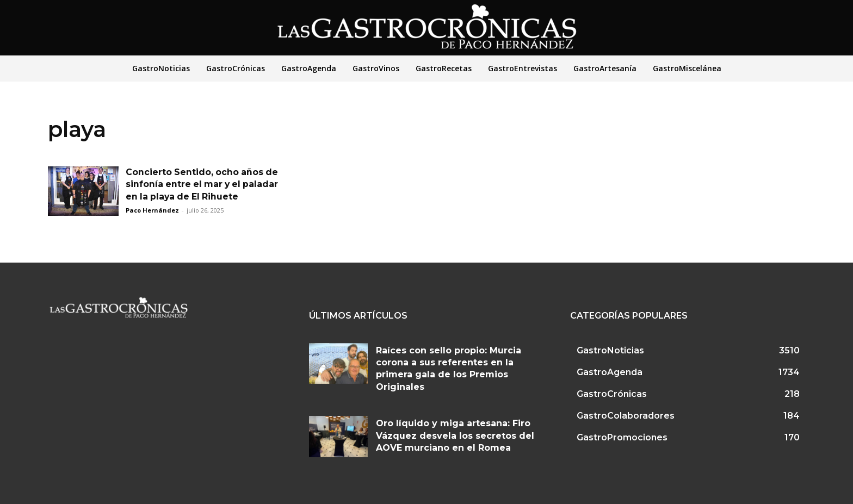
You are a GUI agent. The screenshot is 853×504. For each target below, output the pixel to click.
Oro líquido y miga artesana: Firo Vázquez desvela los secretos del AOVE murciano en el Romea (455, 435)
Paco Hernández (152, 210)
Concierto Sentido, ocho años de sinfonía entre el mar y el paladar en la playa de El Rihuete (204, 184)
